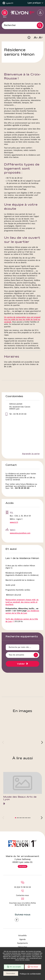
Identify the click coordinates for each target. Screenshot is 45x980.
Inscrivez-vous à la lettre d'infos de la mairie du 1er (23, 904)
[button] (29, 37)
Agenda (22, 940)
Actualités (22, 936)
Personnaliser (11, 973)
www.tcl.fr (14, 522)
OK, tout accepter (14, 967)
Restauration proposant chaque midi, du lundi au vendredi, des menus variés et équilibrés (22, 602)
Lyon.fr (10, 3)
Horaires (23, 866)
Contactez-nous (22, 896)
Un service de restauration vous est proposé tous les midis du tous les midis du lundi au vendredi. (22, 320)
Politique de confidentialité (30, 974)
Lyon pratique (35, 3)
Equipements (23, 943)
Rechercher (10, 25)
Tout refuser (33, 967)
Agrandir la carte (31, 454)
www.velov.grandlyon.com (20, 533)
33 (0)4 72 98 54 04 (22, 887)
